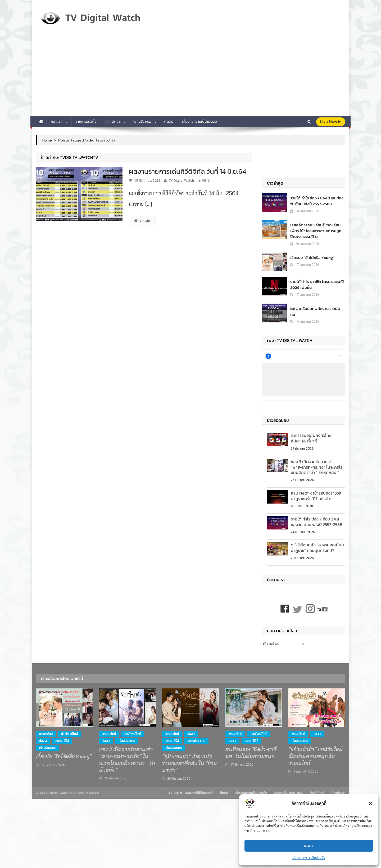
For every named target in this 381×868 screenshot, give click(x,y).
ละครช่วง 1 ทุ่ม (196, 738)
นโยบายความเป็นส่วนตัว (309, 858)
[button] (370, 803)
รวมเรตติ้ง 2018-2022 (288, 790)
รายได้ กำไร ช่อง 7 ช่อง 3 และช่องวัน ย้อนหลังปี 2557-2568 (317, 201)
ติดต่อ (169, 122)
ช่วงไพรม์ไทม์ (69, 731)
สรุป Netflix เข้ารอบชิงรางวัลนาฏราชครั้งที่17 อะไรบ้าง (316, 493)
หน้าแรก (57, 122)
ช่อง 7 (191, 731)
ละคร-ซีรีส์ (62, 738)
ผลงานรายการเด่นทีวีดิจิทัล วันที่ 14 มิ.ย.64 (187, 171)
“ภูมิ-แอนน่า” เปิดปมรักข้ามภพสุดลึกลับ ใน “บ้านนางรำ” (190, 761)
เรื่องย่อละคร (47, 745)
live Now (330, 122)
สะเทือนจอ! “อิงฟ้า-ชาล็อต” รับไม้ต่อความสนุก (251, 750)
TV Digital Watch (181, 181)
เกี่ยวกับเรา (338, 790)
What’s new (142, 122)
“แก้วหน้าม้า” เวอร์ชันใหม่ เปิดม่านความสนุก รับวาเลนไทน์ (315, 753)
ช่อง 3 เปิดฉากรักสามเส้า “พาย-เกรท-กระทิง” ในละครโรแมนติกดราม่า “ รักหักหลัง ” (317, 464)
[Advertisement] (190, 77)
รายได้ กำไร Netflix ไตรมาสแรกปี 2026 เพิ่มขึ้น (315, 284)
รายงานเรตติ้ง (86, 122)
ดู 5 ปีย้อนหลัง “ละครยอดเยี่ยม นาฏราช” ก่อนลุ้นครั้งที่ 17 (317, 545)
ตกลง (309, 846)
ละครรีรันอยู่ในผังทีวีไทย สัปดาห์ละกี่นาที (311, 435)
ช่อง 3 (43, 738)
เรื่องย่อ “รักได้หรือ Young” (310, 257)
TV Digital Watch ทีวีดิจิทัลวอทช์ (191, 790)
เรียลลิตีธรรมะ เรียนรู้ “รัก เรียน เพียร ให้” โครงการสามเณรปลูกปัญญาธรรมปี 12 (314, 231)
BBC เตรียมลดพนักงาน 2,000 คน (316, 309)
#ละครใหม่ (46, 731)
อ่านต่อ (142, 220)
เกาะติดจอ (113, 122)
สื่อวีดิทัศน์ (317, 790)
